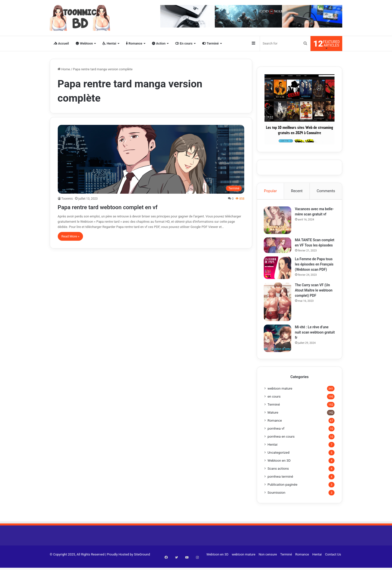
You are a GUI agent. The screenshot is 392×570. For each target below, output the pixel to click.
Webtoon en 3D (279, 467)
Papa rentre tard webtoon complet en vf (124, 207)
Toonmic (67, 199)
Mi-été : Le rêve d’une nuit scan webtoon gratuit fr (313, 338)
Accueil (61, 43)
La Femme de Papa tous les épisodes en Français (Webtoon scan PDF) (315, 270)
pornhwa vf (276, 435)
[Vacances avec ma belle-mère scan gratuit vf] (278, 221)
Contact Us (333, 561)
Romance (134, 43)
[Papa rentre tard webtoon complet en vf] (151, 159)
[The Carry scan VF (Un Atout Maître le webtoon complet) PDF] (278, 308)
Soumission (276, 499)
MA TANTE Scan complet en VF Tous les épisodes (314, 246)
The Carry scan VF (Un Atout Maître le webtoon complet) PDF (314, 296)
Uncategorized (278, 459)
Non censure (268, 561)
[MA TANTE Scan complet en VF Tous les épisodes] (278, 246)
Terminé (210, 43)
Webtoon (84, 43)
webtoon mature (280, 395)
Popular (270, 191)
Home (64, 69)
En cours (184, 43)
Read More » (70, 236)
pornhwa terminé (280, 483)
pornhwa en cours (281, 443)
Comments (326, 191)
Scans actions (278, 475)
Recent (297, 191)
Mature (273, 419)
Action (159, 43)
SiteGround (142, 561)
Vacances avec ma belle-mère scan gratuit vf (314, 215)
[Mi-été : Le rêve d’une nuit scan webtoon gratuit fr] (278, 344)
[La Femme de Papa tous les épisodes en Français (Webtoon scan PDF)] (278, 273)
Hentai (109, 43)
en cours (274, 403)
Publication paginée (282, 491)
